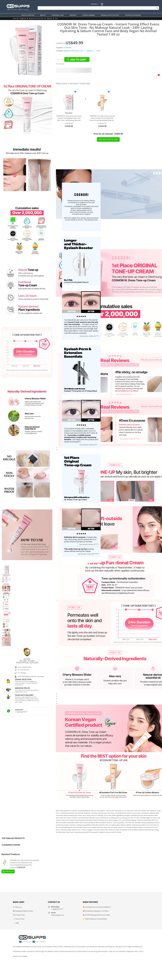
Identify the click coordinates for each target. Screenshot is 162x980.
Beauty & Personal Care (36, 18)
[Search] (98, 8)
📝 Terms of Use (19, 919)
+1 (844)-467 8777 (21, 712)
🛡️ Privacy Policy (19, 915)
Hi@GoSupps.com (57, 915)
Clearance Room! (11, 845)
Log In (94, 4)
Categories (23, 18)
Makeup (49, 18)
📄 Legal (16, 923)
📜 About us (17, 907)
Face (56, 18)
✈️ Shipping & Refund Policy (23, 911)
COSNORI (67, 48)
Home (15, 18)
